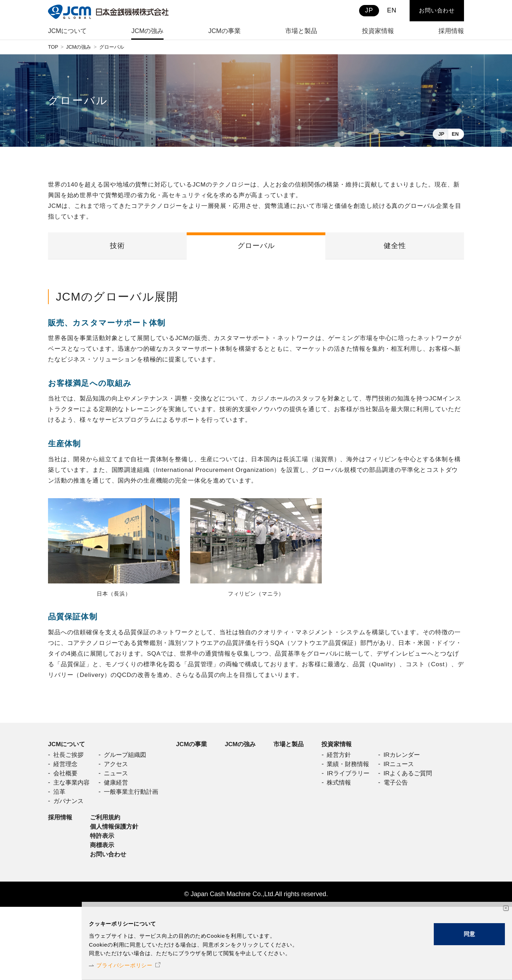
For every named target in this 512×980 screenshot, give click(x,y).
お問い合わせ (437, 10)
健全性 (395, 248)
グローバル (256, 248)
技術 (117, 248)
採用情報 (61, 887)
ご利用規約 (107, 887)
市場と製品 (298, 754)
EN (455, 134)
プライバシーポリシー (131, 964)
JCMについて (68, 754)
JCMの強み (79, 47)
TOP (53, 47)
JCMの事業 (198, 754)
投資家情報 (64, 829)
